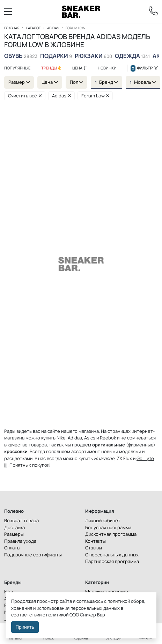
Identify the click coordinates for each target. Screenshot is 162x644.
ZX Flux (124, 458)
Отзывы (94, 548)
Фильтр (144, 68)
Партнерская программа (112, 561)
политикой (57, 615)
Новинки (107, 68)
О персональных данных (112, 555)
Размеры (14, 534)
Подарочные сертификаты (33, 555)
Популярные (17, 68)
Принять (25, 627)
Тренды (51, 68)
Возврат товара (21, 520)
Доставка (14, 527)
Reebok (108, 438)
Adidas (53, 28)
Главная (12, 28)
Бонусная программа (108, 527)
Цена (80, 68)
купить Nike (53, 438)
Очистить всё (25, 96)
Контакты (95, 541)
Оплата (12, 548)
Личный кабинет (103, 520)
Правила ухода (20, 541)
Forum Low (95, 96)
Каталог (33, 28)
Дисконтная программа (111, 534)
